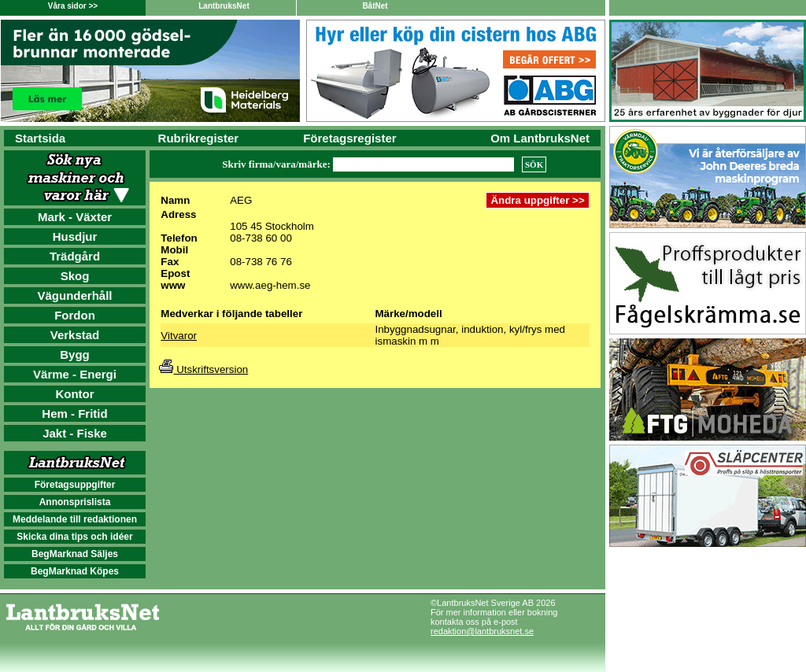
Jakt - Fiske (75, 433)
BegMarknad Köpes (75, 571)
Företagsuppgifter (75, 485)
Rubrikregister (199, 138)
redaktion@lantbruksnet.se (482, 631)
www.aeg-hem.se (270, 285)
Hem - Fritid (74, 414)
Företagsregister (349, 138)
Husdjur (75, 236)
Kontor (74, 394)
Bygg (75, 354)
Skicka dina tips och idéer (74, 537)
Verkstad (75, 335)
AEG (241, 200)
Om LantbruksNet (540, 138)
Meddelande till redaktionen (75, 519)
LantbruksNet (224, 6)
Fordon (75, 315)
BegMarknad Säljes (75, 554)
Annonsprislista (75, 502)
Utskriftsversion (203, 369)
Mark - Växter (75, 217)
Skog (75, 276)
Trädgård (75, 256)
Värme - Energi (75, 374)
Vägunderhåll (74, 295)
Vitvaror (179, 336)
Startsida (40, 138)
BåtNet (375, 6)
